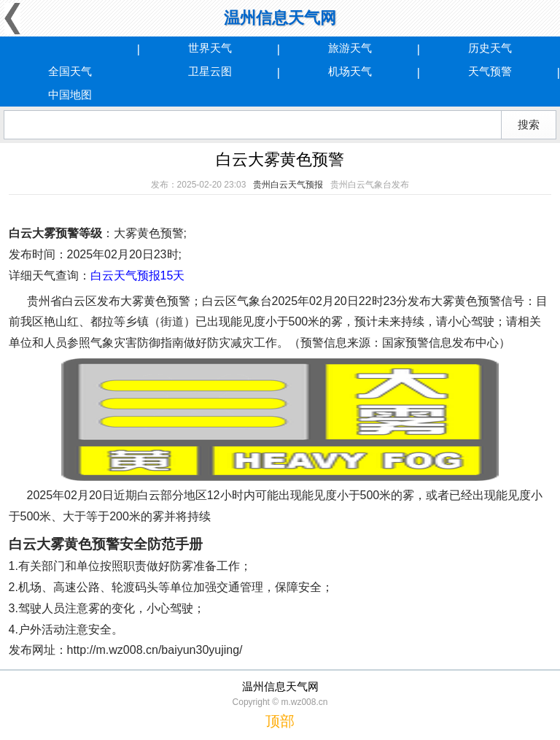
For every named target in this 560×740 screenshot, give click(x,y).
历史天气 (490, 48)
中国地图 (70, 95)
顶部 (280, 721)
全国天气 (70, 71)
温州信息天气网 (280, 18)
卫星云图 (210, 71)
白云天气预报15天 (138, 275)
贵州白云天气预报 (288, 185)
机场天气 (350, 71)
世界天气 (210, 48)
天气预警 (490, 71)
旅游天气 (350, 48)
